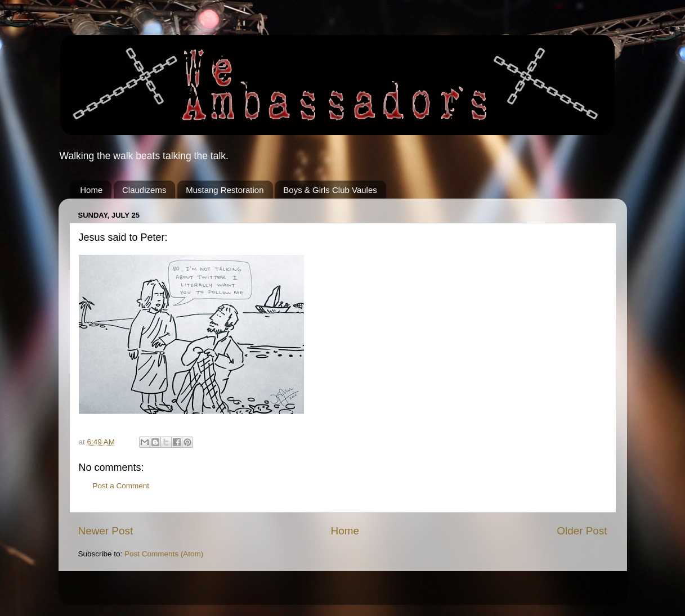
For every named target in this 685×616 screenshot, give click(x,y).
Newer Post (106, 531)
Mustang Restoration (225, 190)
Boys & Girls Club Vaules (330, 190)
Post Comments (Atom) (164, 554)
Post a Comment (121, 486)
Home (91, 190)
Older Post (582, 531)
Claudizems (144, 190)
